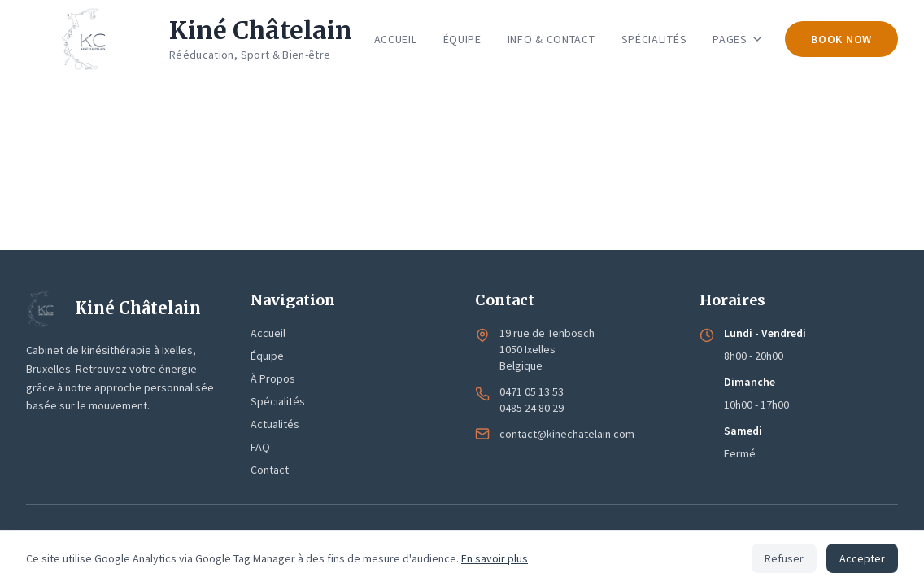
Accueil (268, 333)
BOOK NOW (841, 39)
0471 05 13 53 (532, 391)
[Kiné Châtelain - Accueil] (189, 39)
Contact (270, 470)
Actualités (275, 424)
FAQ (260, 447)
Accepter (862, 558)
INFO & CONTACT (551, 39)
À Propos (273, 378)
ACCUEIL (396, 39)
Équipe (267, 356)
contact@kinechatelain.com (567, 434)
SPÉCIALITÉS (654, 39)
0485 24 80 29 (532, 408)
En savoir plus (495, 558)
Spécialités (278, 401)
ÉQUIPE (462, 39)
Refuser (784, 558)
